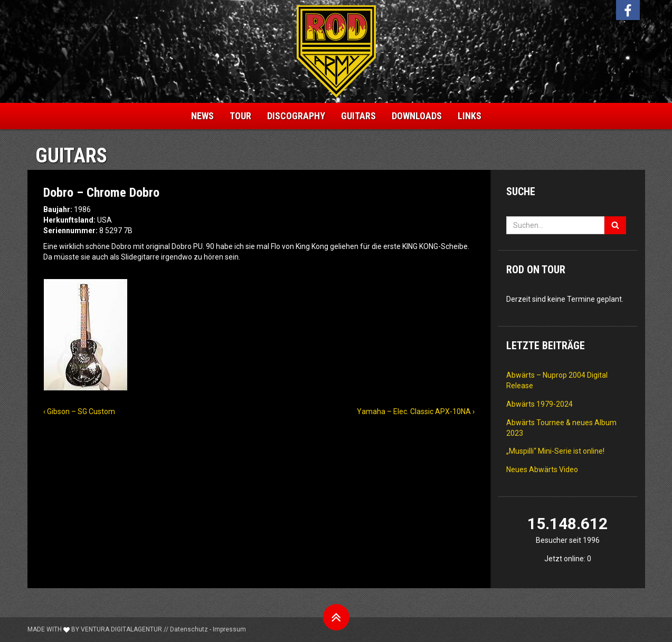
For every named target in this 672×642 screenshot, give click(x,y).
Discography (296, 116)
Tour (240, 116)
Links (470, 116)
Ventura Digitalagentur (121, 629)
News (202, 116)
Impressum (229, 629)
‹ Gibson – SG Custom (79, 411)
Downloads (417, 116)
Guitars (358, 116)
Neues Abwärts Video (542, 469)
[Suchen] (615, 225)
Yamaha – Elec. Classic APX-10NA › (416, 411)
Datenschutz (189, 629)
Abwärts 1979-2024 (540, 404)
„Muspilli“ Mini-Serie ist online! (555, 451)
